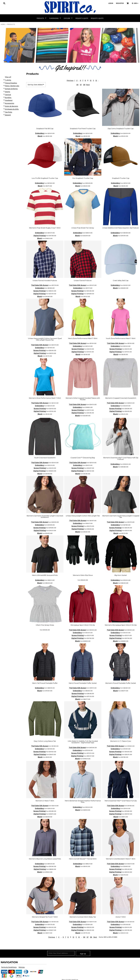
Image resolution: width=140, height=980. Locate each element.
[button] (4, 3)
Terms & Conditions (9, 967)
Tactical (8, 95)
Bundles (8, 97)
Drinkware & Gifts (12, 109)
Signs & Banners (11, 106)
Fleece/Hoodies (11, 83)
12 (96, 80)
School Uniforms (11, 89)
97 (81, 85)
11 (93, 80)
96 (77, 85)
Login (111, 3)
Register (120, 3)
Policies (22, 967)
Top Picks (9, 112)
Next (88, 85)
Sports (8, 92)
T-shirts (8, 80)
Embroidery (40, 133)
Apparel (8, 115)
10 (91, 80)
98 (84, 85)
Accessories (10, 103)
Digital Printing (40, 235)
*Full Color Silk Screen (40, 285)
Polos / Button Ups (12, 86)
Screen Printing (39, 291)
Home (3, 24)
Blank (40, 136)
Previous (70, 80)
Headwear (9, 100)
